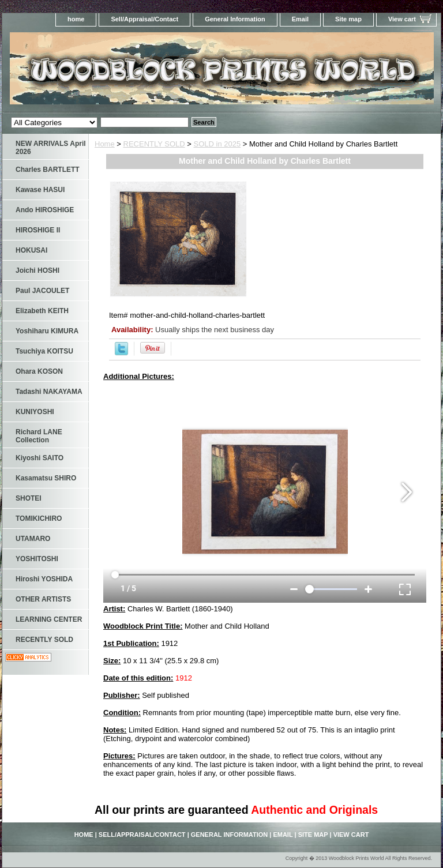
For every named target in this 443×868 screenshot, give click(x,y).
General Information (235, 19)
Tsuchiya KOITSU (44, 351)
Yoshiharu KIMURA (47, 331)
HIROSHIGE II (38, 230)
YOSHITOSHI (37, 559)
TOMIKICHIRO (39, 518)
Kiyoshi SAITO (40, 458)
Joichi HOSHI (37, 270)
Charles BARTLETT (48, 170)
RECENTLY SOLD (154, 144)
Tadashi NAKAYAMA (49, 392)
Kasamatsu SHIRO (46, 478)
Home (105, 144)
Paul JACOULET (42, 291)
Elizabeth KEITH (42, 311)
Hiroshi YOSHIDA (44, 579)
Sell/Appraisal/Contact (144, 19)
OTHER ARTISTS (43, 599)
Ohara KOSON (39, 371)
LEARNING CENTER (49, 619)
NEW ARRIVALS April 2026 (51, 148)
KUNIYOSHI (35, 412)
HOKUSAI (31, 250)
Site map (348, 19)
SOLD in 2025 (217, 144)
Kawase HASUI (40, 190)
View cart (402, 19)
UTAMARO (33, 539)
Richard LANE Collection (39, 436)
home (76, 19)
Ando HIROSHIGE (45, 210)
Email (300, 19)
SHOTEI (29, 498)
